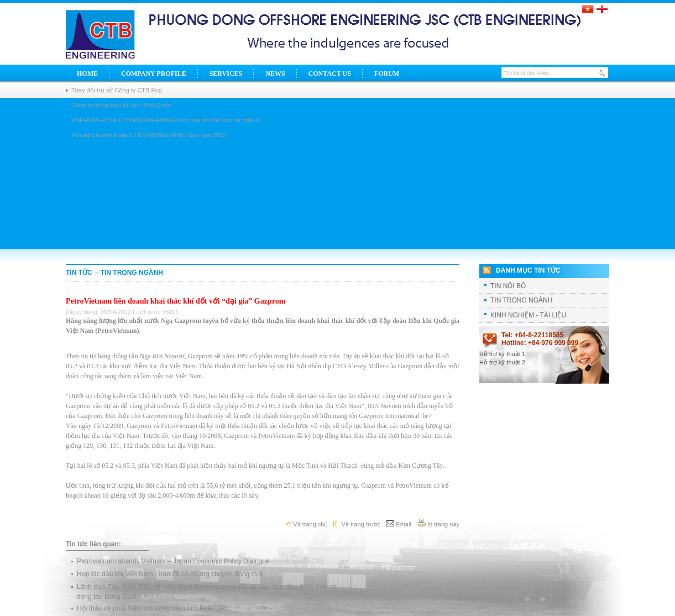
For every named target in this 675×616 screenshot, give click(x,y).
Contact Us (330, 74)
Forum (387, 74)
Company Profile (154, 74)
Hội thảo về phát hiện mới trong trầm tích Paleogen (153, 608)
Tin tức (79, 273)
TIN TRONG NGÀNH (129, 273)
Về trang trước (357, 524)
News (275, 74)
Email (399, 524)
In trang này (438, 524)
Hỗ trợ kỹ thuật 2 (502, 362)
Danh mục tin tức (528, 270)
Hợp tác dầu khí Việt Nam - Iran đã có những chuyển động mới (171, 574)
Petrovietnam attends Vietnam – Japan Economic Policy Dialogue (174, 561)
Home (87, 74)
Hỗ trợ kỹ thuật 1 (502, 354)
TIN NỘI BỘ (508, 286)
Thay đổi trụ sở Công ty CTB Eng (117, 90)
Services (226, 74)
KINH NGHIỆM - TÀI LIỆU (528, 315)
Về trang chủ (307, 524)
